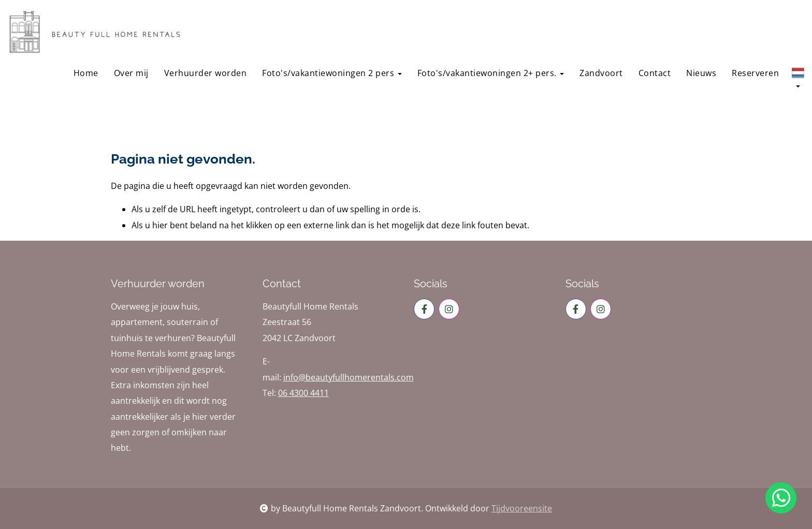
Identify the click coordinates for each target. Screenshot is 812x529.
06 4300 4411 (303, 393)
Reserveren (755, 73)
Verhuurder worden (206, 73)
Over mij (131, 73)
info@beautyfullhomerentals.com (349, 377)
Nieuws (701, 73)
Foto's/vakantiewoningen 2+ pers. (491, 73)
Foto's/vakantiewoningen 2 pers (332, 73)
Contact (655, 73)
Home (86, 73)
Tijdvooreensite (522, 508)
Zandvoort (601, 73)
